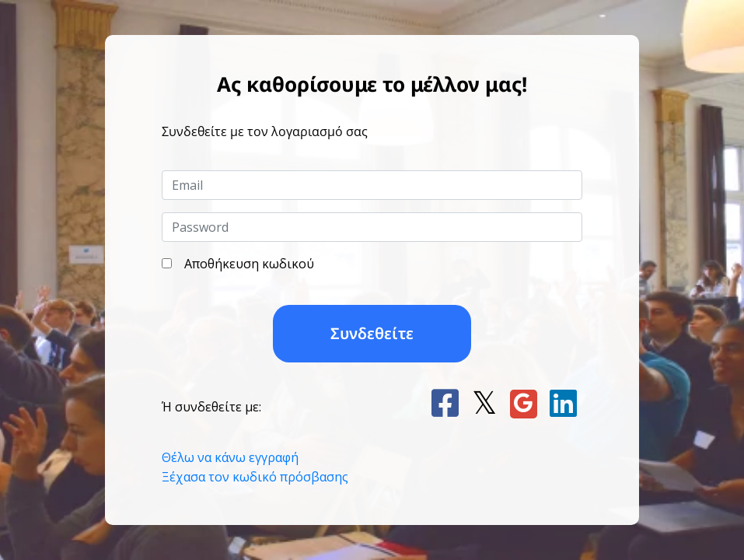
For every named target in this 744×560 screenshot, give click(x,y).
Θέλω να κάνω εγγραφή (230, 457)
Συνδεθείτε (372, 333)
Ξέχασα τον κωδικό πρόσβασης (255, 477)
